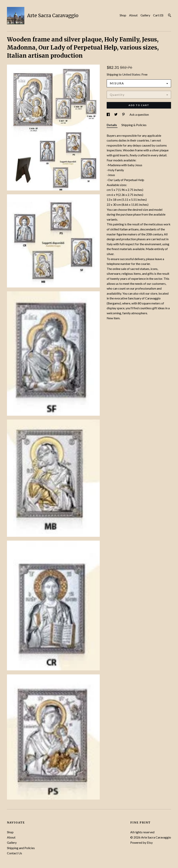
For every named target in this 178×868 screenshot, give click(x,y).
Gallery (145, 15)
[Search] (170, 16)
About (133, 15)
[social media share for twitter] (116, 114)
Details (112, 125)
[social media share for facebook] (109, 114)
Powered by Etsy (141, 842)
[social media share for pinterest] (124, 114)
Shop (123, 15)
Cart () (158, 15)
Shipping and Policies (21, 848)
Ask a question (139, 114)
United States (131, 74)
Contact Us (14, 853)
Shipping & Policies (134, 125)
